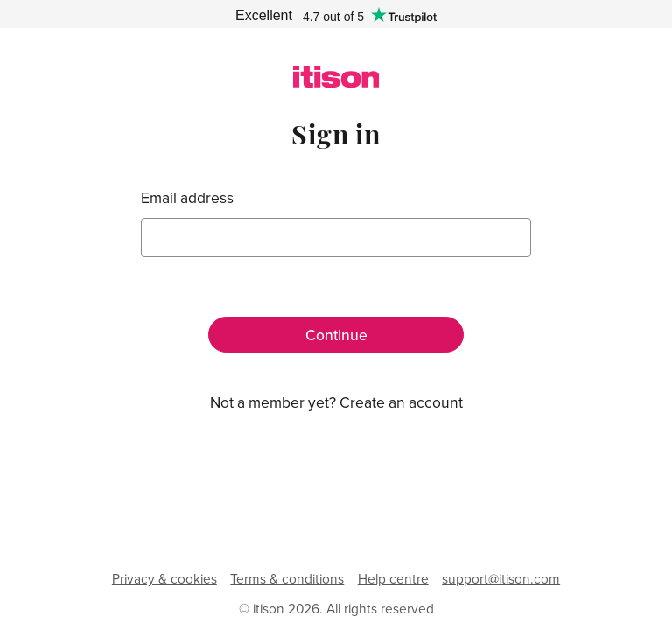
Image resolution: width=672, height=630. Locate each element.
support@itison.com (501, 578)
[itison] (336, 83)
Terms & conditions (287, 578)
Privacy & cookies (164, 578)
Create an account (401, 402)
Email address (187, 197)
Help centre (393, 578)
